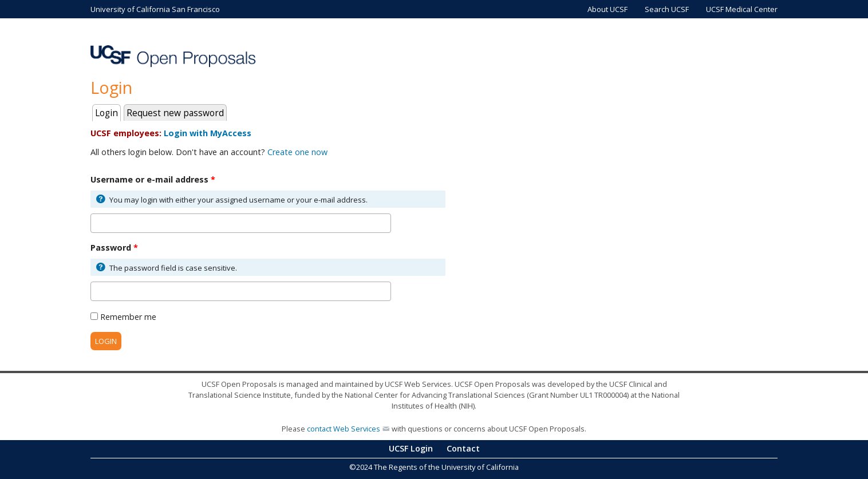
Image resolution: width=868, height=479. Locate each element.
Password (114, 248)
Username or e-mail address (153, 179)
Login (108, 112)
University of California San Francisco (155, 9)
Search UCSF (667, 9)
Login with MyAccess (208, 133)
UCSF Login (411, 448)
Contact (463, 448)
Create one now (297, 152)
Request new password (175, 113)
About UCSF (607, 9)
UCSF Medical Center (742, 9)
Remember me (128, 317)
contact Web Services (344, 429)
